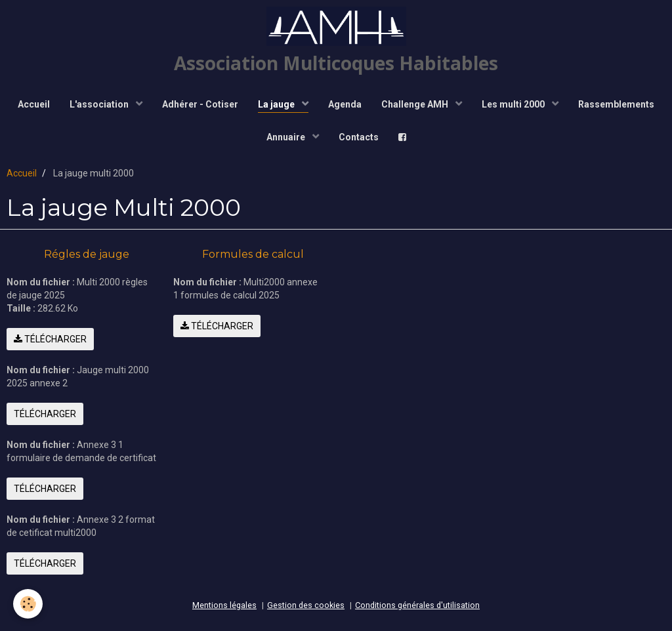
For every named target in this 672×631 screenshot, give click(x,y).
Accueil (34, 104)
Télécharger (50, 339)
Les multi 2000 (514, 104)
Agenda (345, 104)
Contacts (359, 137)
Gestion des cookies (306, 605)
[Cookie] (28, 604)
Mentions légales (224, 605)
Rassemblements (616, 104)
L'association (100, 104)
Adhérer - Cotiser (200, 104)
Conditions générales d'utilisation (417, 605)
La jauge (277, 104)
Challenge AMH (416, 104)
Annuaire (287, 137)
